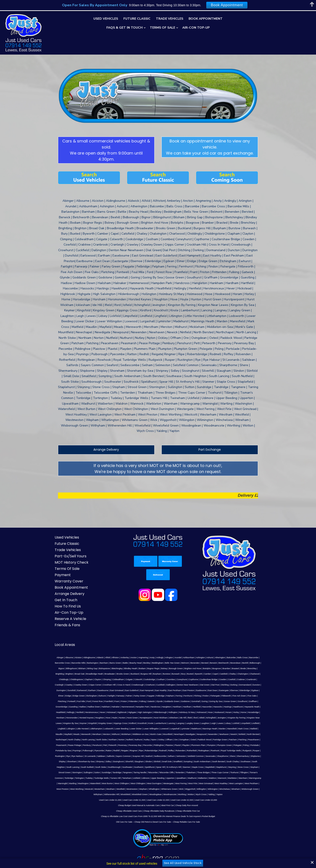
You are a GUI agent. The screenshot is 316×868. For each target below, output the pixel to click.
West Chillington (254, 750)
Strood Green (220, 739)
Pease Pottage (81, 717)
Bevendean (213, 640)
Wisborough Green (150, 761)
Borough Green (137, 646)
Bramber (188, 646)
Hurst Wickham (220, 690)
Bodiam (103, 646)
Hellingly (142, 684)
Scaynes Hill (123, 728)
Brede (204, 646)
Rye (53, 728)
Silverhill (100, 734)
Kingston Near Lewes (101, 695)
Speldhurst (103, 739)
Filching (91, 673)
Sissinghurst (89, 734)
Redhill (111, 723)
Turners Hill (258, 745)
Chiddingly (215, 651)
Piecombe (154, 717)
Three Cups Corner (159, 745)
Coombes (109, 657)
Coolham (99, 657)
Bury (132, 651)
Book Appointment (206, 19)
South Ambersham (173, 734)
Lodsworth (146, 701)
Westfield (238, 756)
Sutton (252, 739)
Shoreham (259, 728)
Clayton (249, 651)
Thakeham (130, 745)
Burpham (106, 651)
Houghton (159, 690)
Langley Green (241, 695)
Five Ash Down (132, 673)
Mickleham (153, 706)
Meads (104, 706)
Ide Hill (242, 690)
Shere (217, 728)
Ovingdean (202, 712)
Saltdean (86, 728)
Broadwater (59, 651)
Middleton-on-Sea (167, 706)
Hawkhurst (104, 684)
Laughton (254, 695)
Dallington (94, 662)
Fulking (236, 673)
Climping (258, 651)
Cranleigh (200, 657)
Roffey (166, 723)
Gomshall (74, 679)
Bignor (242, 640)
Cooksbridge (88, 657)
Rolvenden (175, 723)
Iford (254, 690)
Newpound (229, 706)
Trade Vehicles (170, 19)
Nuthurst (156, 712)
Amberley (117, 635)
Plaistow (176, 717)
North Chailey (92, 712)
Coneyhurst (120, 657)
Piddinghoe (165, 717)
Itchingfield (55, 695)
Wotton (257, 761)
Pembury (93, 717)
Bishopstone (66, 646)
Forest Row (191, 673)
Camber (156, 651)
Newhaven (251, 706)
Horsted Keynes (145, 690)
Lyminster (223, 701)
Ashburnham (181, 635)
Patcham (251, 712)
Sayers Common (108, 728)
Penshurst (104, 717)
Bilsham (263, 640)
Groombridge (143, 679)
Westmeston (249, 756)
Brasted (196, 646)
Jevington (66, 695)
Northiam (130, 712)
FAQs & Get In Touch (125, 28)
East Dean (123, 668)
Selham (156, 728)
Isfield (261, 690)
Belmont (163, 640)
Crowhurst (74, 662)
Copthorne (132, 657)
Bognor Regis (115, 646)
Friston (217, 673)
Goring (83, 679)
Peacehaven (55, 717)
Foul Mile (175, 673)
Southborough (68, 739)
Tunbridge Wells (244, 745)
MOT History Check (65, 540)
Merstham (124, 706)
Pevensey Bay (142, 717)
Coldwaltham (56, 657)
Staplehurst (175, 739)
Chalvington (192, 651)
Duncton (180, 662)
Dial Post (139, 662)
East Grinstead (245, 662)
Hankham (259, 679)
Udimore (72, 750)
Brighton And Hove (154, 646)
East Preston (98, 668)
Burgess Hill (95, 651)
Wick (81, 761)
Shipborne (240, 728)
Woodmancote (236, 761)
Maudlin (86, 706)
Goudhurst (121, 679)
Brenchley (213, 646)
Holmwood (56, 690)
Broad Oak (243, 646)
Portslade (261, 717)
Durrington (190, 662)
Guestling (155, 679)
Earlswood (211, 662)
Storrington (232, 739)
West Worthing (194, 756)
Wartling (205, 750)
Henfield (151, 684)
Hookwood (74, 690)
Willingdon (101, 761)
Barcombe (246, 635)
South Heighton (230, 734)
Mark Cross (67, 706)
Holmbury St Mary (258, 684)
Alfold (100, 635)
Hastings (94, 684)
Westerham (217, 756)
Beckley (125, 640)
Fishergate (108, 673)
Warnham (170, 750)
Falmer (241, 668)
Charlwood (203, 651)
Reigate (119, 723)
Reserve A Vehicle (64, 596)
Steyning (186, 739)
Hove (167, 690)
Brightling (224, 646)
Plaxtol (184, 717)
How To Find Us (61, 584)
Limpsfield (80, 701)
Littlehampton (134, 701)
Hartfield (63, 684)
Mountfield (195, 706)
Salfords (95, 728)
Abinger (52, 635)
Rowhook (209, 723)
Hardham (53, 684)
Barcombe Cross (260, 635)
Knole (199, 695)
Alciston (71, 635)
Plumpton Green (231, 717)
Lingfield (99, 701)
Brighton (233, 646)
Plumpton (218, 717)
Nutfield (147, 712)
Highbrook (193, 684)
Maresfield (56, 706)
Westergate (83, 756)
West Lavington (150, 756)
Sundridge (261, 739)
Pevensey (129, 717)
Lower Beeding (159, 701)
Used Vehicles (106, 19)
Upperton (97, 750)
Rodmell (157, 723)
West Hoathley (135, 756)
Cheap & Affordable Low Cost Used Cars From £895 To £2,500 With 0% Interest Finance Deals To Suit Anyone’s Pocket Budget (158, 788)
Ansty (144, 635)
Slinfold (128, 734)
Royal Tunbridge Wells (225, 723)
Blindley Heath (92, 646)
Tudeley (232, 745)
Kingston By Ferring (81, 695)
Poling (252, 717)
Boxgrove (178, 646)
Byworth (147, 651)
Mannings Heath (247, 701)
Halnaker (197, 679)
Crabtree (179, 657)
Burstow (115, 651)
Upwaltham (108, 750)
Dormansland (169, 662)
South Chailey (204, 734)
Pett (112, 717)
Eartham (221, 662)
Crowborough (61, 662)
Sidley (80, 734)
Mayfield (95, 706)
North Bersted (66, 712)
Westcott (207, 756)
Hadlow (164, 679)
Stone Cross (197, 739)
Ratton (103, 723)
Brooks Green (72, 651)
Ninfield (54, 712)
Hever (173, 684)
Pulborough (82, 723)
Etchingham (203, 668)
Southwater (81, 739)
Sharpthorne (207, 728)
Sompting (159, 734)
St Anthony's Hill (128, 739)
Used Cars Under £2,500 (182, 772)
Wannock (149, 750)
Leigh (262, 695)
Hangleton (248, 679)
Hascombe (73, 684)
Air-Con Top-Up (196, 28)
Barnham (82, 640)
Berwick (191, 640)
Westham (228, 756)
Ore (194, 712)
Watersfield (227, 750)
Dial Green (128, 662)
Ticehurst (174, 745)
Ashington (193, 635)
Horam (83, 690)
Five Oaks (145, 673)
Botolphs (168, 646)
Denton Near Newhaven (111, 662)
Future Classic (137, 19)
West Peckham (166, 756)
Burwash (124, 651)
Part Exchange (213, 427)
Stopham (208, 739)
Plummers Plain (205, 717)
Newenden (240, 706)
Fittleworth (119, 673)
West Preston (180, 756)
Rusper (250, 723)
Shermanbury (228, 728)
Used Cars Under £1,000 (110, 772)
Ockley (179, 712)
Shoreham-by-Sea (57, 734)
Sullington (243, 739)
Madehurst (233, 701)
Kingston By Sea (119, 695)
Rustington (260, 723)
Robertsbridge (145, 723)
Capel (164, 651)
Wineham (136, 761)
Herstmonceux (162, 684)
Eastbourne (111, 668)
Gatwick (245, 673)
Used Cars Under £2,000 (158, 772)
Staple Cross (151, 739)
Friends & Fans (61, 602)
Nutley (164, 712)
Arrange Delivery (103, 427)
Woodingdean (222, 761)
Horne (98, 690)
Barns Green (93, 640)
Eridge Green (190, 668)
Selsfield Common (180, 728)
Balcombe (224, 635)
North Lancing (106, 712)
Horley (91, 690)
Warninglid (194, 750)
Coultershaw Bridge (147, 657)
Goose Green (108, 679)
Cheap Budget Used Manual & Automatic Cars (139, 777)
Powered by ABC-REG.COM (191, 853)
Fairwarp (232, 668)
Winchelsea (125, 761)
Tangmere (67, 745)
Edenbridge (155, 668)
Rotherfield (186, 723)
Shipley (249, 728)
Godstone (64, 679)
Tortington (222, 745)
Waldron (139, 750)
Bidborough (233, 640)
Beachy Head (113, 640)
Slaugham (110, 734)
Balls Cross (235, 635)
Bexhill (223, 640)
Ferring (72, 673)
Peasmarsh (68, 717)
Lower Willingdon (188, 701)
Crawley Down (221, 657)
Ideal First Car (168, 777)
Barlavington (70, 640)
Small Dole (138, 734)
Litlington (108, 701)
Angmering (135, 635)
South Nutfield (259, 734)
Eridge (180, 668)
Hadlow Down (175, 679)
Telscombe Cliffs (106, 745)
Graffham (131, 679)
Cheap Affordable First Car (188, 783)
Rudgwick (241, 723)
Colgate (67, 657)
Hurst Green (191, 690)
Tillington (183, 745)
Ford (182, 673)
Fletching (156, 673)
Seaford (134, 728)
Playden (192, 717)
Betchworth (201, 640)
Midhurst (143, 706)
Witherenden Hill (178, 761)
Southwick (92, 739)
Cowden (161, 657)
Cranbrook (189, 657)
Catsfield (172, 651)
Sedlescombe (145, 728)
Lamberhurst (210, 695)
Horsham (119, 690)
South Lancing (245, 734)
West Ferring (95, 756)
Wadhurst (119, 750)
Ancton (126, 635)
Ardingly (152, 635)
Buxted (139, 651)
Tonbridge (212, 745)
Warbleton (159, 750)
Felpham (63, 673)
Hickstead (182, 684)
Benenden (173, 640)
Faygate (263, 668)
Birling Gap (53, 646)
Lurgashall (212, 701)
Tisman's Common (197, 745)
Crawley (210, 657)
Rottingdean (198, 723)
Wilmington (113, 761)
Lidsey (62, 701)
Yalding (158, 766)
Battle (103, 640)
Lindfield (90, 701)
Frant (210, 673)
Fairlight (223, 668)
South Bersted (190, 734)
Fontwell (165, 673)
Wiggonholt (90, 761)
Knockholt (191, 695)
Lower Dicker (173, 701)
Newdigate (217, 706)
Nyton (172, 712)
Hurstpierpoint (205, 690)
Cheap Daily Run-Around (187, 777)
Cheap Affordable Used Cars (129, 783)
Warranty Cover (63, 559)
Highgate (203, 684)
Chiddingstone (227, 651)
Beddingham (136, 640)
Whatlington (54, 761)
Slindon (120, 734)
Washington (215, 750)
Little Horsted (120, 701)
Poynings (71, 723)
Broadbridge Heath (258, 646)
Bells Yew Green (150, 640)
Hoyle (173, 690)
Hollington (244, 684)
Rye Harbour (62, 728)
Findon (99, 673)
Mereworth (113, 706)
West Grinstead (120, 756)
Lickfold (70, 701)
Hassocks (84, 684)
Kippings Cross (169, 695)
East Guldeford (260, 662)
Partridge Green (238, 712)
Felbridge (54, 673)
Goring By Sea (94, 679)
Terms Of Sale (162, 28)
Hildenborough (231, 684)
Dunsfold (200, 662)
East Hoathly (71, 668)
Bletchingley (78, 646)
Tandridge (56, 745)
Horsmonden (131, 690)
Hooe (65, 690)
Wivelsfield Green (206, 761)
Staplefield (163, 739)
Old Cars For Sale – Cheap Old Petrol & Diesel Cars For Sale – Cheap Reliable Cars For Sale (158, 794)
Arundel (170, 635)
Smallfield (149, 734)
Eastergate (134, 668)
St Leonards (75, 728)
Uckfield (63, 750)
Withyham (165, 761)
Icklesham (233, 690)
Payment (56, 552)
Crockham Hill (250, 657)
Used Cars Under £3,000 (206, 772)
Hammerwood (209, 679)
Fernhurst (81, 673)
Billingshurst (253, 640)
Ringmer (128, 723)
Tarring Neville (79, 745)
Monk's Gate (183, 706)
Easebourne (232, 662)
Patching (260, 712)
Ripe (135, 723)
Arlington (161, 635)
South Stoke (54, 739)
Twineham (54, 750)
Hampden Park (224, 679)
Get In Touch (60, 577)
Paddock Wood (222, 712)
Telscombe (92, 745)
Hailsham (187, 679)
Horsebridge (108, 690)
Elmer (173, 668)
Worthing (249, 761)
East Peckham (84, 668)
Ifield (249, 690)
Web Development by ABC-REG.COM (241, 853)
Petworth (119, 717)
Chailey (181, 651)
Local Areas (59, 622)
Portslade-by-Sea (58, 723)
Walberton (129, 750)
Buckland (84, 651)
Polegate (244, 717)
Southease (217, 734)
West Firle (107, 756)
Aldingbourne (81, 635)
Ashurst (202, 635)
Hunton (181, 690)
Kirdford (181, 695)
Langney (229, 695)
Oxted (211, 712)
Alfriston (108, 635)
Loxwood (202, 701)
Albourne (61, 635)
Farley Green (251, 668)
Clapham (239, 651)
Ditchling (148, 662)
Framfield (202, 673)
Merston (134, 706)
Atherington (212, 635)
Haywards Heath (118, 684)
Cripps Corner (236, 657)
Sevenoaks (195, 728)
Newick (261, 706)
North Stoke (119, 712)
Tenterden (119, 745)
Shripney (71, 734)
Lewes (55, 701)
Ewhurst (214, 668)
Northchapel (79, 712)
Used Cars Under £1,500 (134, 772)
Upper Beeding (85, 750)
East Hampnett (57, 668)
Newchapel (206, 706)
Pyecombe (94, 723)
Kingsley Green (154, 695)
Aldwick (92, 635)
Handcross (237, 679)
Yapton (166, 766)
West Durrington (69, 756)
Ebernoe (144, 668)
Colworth (76, 657)
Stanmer (140, 739)
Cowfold (170, 657)
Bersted (183, 640)
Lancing (220, 695)
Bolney (125, 646)
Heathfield (132, 684)
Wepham (261, 756)
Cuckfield (84, 662)
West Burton (239, 750)
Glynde (253, 673)
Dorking (157, 662)
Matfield (77, 706)
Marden (260, 701)
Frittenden (227, 673)
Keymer (132, 695)
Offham (187, 712)
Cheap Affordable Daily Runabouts (159, 783)
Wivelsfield (192, 761)
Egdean (165, 668)
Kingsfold (141, 695)
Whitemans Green (69, 761)
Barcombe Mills (56, 640)
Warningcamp (182, 750)
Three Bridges (143, 745)
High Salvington (216, 684)
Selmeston (166, 728)
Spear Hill (114, 739)
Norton (139, 712)
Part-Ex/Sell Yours (64, 534)
